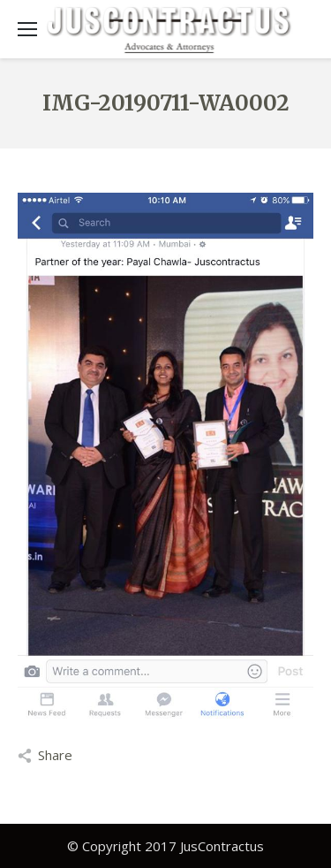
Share (55, 755)
